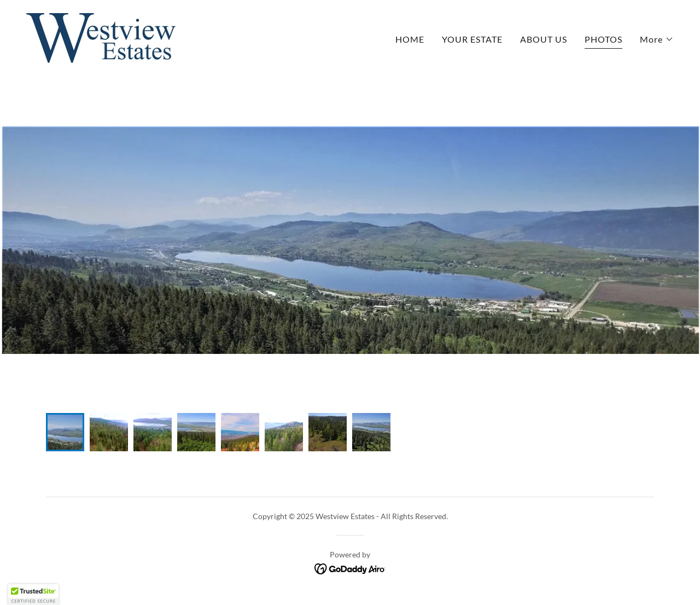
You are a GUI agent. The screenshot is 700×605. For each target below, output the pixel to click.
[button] (657, 39)
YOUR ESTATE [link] (472, 39)
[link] (101, 37)
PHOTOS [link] (603, 39)
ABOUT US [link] (544, 39)
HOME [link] (410, 39)
